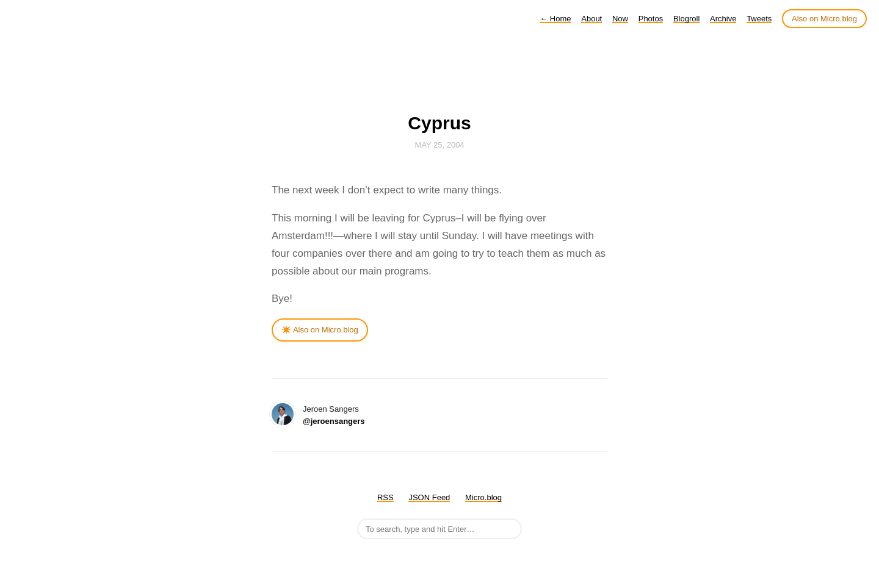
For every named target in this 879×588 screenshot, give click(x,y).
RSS (385, 497)
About (591, 19)
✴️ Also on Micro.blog (320, 330)
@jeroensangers (334, 421)
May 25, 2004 (439, 145)
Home (555, 19)
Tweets (759, 19)
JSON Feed (429, 497)
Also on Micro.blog (824, 19)
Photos (651, 19)
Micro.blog (483, 497)
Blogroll (686, 19)
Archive (723, 19)
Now (620, 19)
